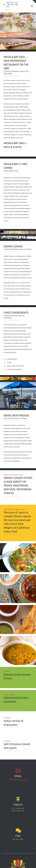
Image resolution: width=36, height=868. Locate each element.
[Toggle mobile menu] (32, 6)
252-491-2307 (18, 839)
